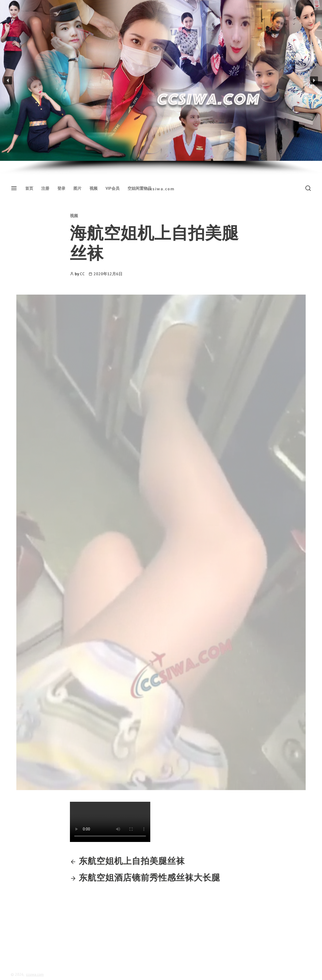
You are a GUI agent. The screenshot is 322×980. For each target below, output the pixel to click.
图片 (77, 188)
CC (82, 274)
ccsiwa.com (161, 189)
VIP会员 (113, 188)
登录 (61, 188)
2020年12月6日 (108, 274)
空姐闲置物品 (140, 188)
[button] (8, 80)
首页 (29, 188)
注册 (45, 188)
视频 (93, 188)
